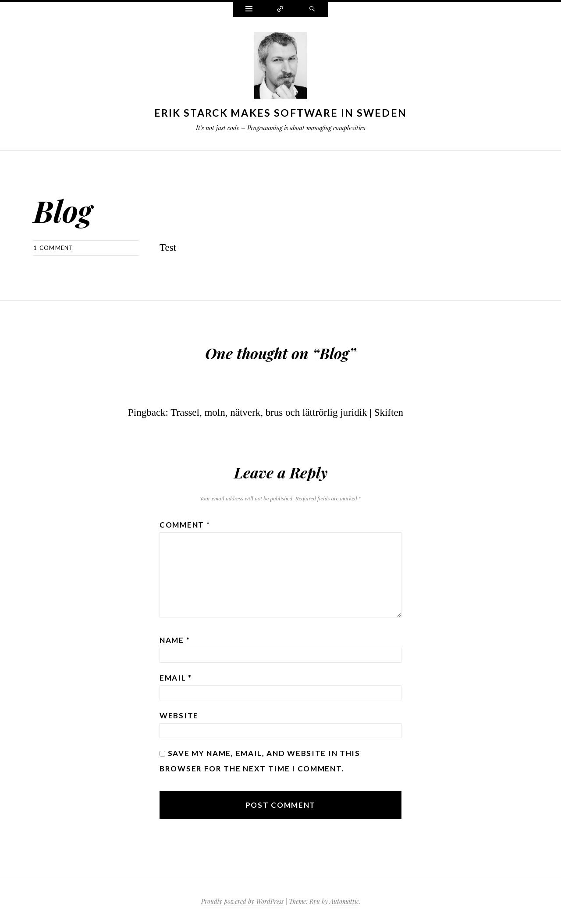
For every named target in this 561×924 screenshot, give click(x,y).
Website (179, 715)
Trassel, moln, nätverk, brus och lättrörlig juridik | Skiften (287, 412)
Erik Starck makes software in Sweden (281, 113)
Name (175, 640)
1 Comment (53, 248)
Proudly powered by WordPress (242, 901)
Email (176, 678)
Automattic (344, 901)
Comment (185, 525)
